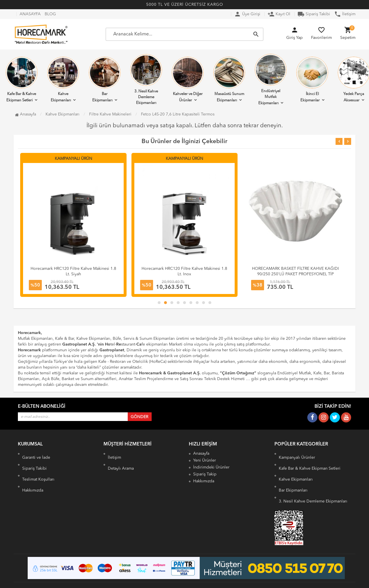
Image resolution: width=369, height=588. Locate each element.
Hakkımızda (33, 474)
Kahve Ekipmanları (63, 79)
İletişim (345, 14)
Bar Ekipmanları (105, 79)
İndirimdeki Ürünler (211, 467)
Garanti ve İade (36, 454)
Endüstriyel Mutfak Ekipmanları (271, 79)
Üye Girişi (247, 14)
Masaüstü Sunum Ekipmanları (229, 79)
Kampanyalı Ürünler (297, 454)
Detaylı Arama (121, 460)
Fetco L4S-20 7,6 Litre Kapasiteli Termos (178, 114)
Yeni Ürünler (205, 460)
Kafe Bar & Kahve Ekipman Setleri (310, 460)
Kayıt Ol (279, 14)
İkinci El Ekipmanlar (312, 79)
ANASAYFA (30, 14)
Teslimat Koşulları (38, 467)
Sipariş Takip (205, 474)
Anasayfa (26, 114)
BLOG (50, 14)
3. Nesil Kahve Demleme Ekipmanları (146, 79)
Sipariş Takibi (314, 14)
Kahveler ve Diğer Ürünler (188, 79)
